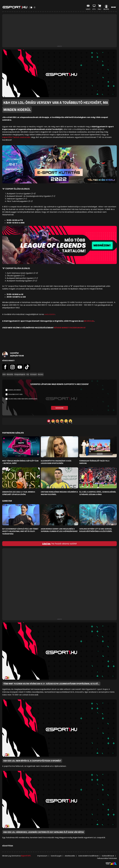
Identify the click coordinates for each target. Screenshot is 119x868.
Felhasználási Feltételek (107, 858)
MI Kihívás (89, 321)
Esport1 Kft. (26, 856)
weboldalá (49, 314)
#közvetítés (10, 374)
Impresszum (42, 856)
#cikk (4, 374)
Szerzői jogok (56, 856)
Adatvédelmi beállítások (88, 856)
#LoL (28, 374)
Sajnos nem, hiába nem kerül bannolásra (23, 399)
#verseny (41, 374)
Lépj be (46, 544)
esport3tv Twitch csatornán (16, 137)
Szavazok (59, 408)
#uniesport (33, 374)
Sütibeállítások (108, 856)
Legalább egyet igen (15, 394)
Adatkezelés (70, 856)
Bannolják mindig (15, 390)
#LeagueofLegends (20, 374)
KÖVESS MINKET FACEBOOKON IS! (70, 328)
